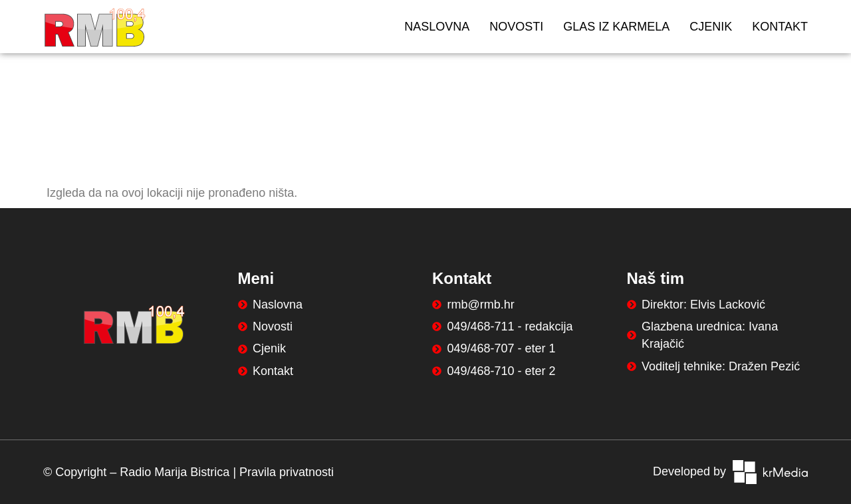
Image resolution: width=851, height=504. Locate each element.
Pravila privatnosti (287, 472)
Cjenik (711, 27)
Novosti (516, 27)
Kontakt (780, 27)
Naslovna (437, 27)
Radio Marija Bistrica (175, 472)
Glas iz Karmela (616, 27)
